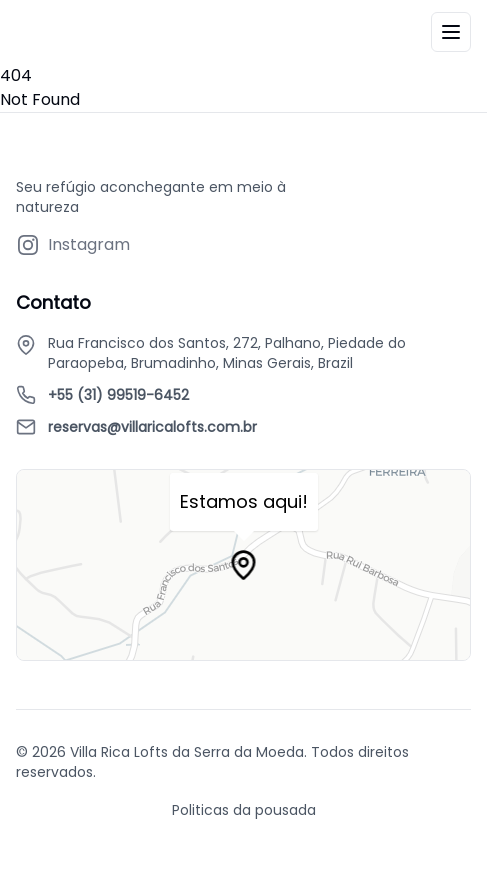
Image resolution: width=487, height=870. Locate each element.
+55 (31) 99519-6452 (118, 395)
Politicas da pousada (244, 810)
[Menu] (451, 32)
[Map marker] (244, 565)
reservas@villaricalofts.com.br (152, 427)
